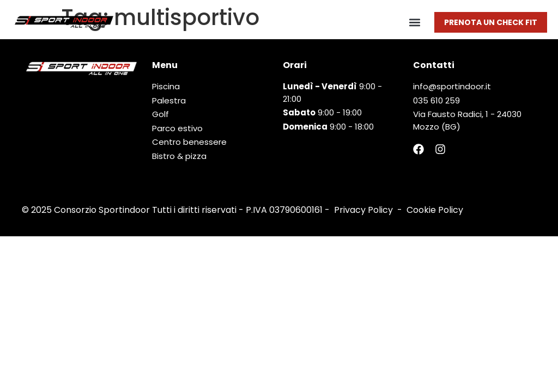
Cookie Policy (435, 210)
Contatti (434, 65)
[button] (414, 22)
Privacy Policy (363, 210)
